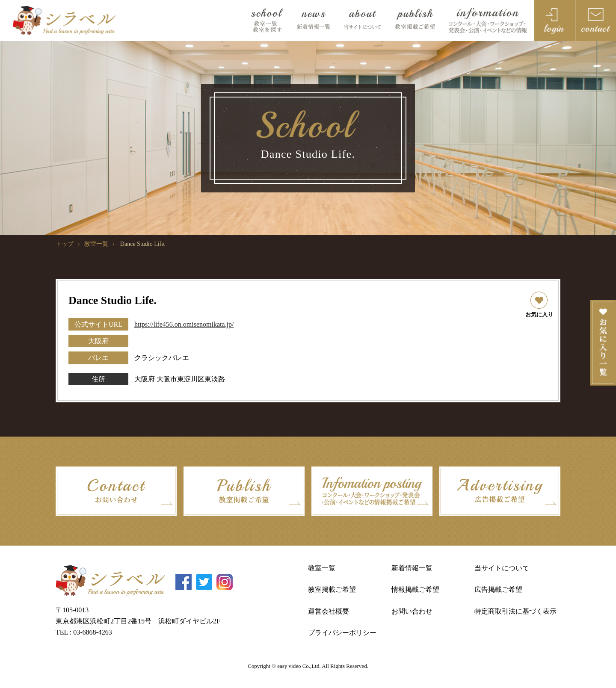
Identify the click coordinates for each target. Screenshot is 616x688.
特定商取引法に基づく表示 (515, 611)
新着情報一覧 (412, 568)
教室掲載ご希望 (332, 589)
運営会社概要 (329, 611)
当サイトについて (502, 568)
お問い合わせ (412, 611)
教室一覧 (96, 244)
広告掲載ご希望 (498, 589)
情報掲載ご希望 (415, 589)
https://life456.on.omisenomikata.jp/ (184, 324)
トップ (65, 244)
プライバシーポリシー (342, 633)
